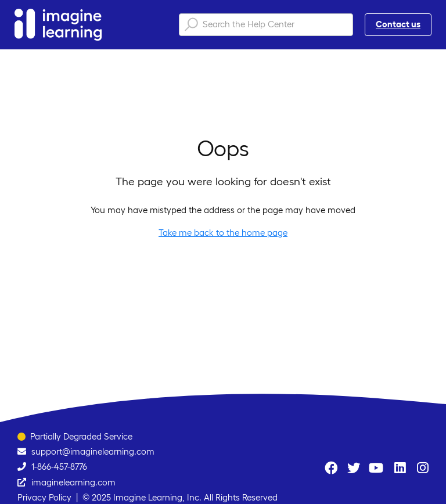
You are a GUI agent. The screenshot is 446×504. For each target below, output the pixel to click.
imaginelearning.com (73, 482)
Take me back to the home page (223, 233)
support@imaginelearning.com (93, 451)
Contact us (398, 24)
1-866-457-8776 (59, 467)
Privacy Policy (44, 497)
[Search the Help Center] (266, 25)
